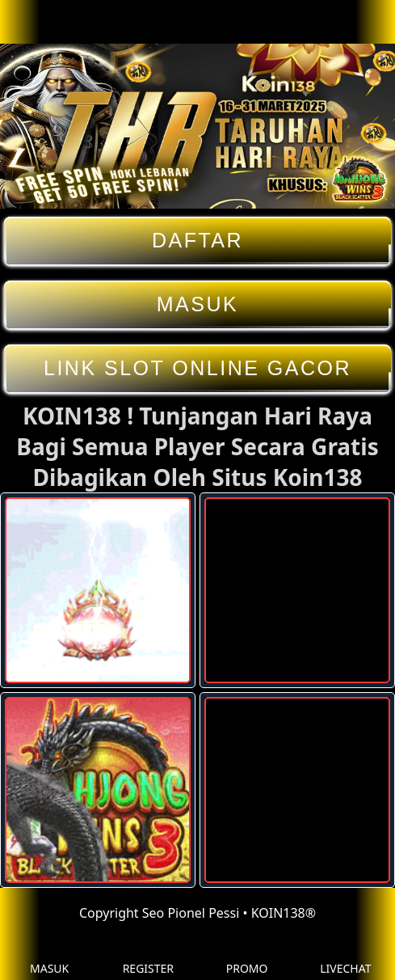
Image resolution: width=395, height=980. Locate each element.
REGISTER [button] (148, 956)
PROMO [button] (247, 956)
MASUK (197, 304)
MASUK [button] (49, 956)
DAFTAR (197, 241)
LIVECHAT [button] (345, 956)
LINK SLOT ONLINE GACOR (197, 368)
